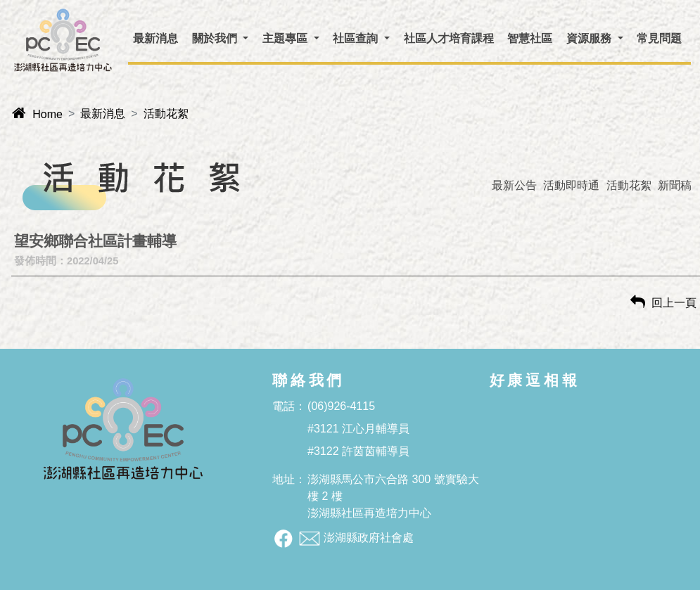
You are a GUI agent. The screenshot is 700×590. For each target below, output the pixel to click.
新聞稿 (675, 185)
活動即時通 (571, 185)
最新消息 (103, 114)
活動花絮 (166, 114)
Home (37, 114)
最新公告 (514, 185)
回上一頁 (663, 303)
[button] (220, 39)
